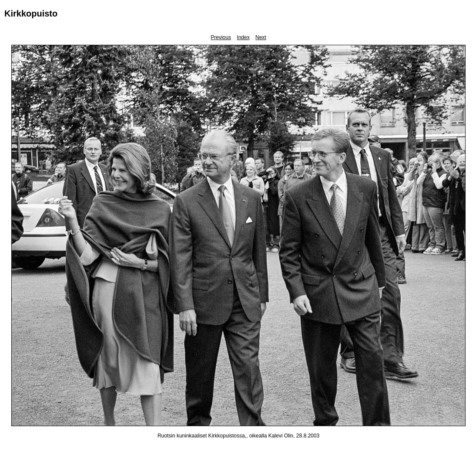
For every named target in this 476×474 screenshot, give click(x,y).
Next (261, 37)
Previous (221, 37)
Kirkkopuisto (31, 13)
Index (243, 37)
